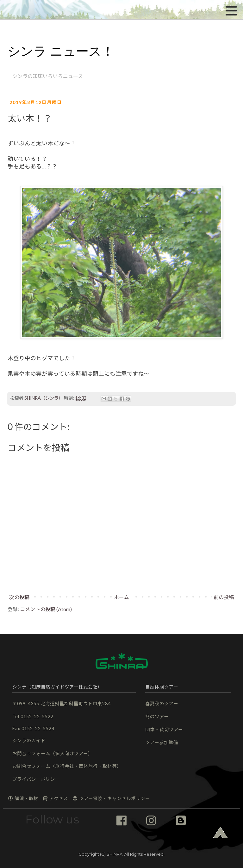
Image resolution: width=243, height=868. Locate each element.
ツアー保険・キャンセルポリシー (111, 798)
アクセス (55, 798)
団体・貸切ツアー (164, 729)
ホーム (121, 597)
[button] (27, 9)
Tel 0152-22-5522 (33, 716)
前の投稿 (224, 597)
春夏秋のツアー (162, 704)
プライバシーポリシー (36, 779)
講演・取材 (23, 798)
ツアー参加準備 (162, 742)
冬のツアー (157, 716)
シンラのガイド (29, 741)
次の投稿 (19, 597)
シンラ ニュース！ (61, 51)
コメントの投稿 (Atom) (46, 609)
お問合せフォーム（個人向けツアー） (53, 753)
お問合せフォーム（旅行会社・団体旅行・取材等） (67, 766)
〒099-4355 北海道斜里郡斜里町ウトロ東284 (62, 704)
